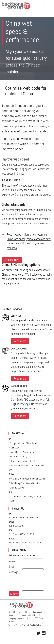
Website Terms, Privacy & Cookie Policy (25, 625)
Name (12, 561)
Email (12, 567)
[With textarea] (33, 580)
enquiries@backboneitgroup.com (25, 542)
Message (13, 572)
